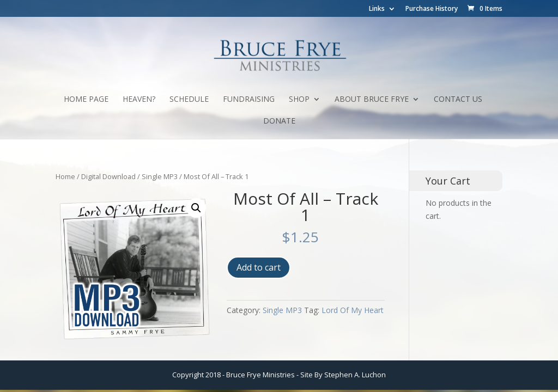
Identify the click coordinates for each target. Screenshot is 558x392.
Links (377, 9)
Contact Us (458, 100)
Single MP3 (160, 176)
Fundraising (249, 100)
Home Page (86, 100)
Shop (299, 100)
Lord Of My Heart (353, 310)
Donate (279, 121)
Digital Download (108, 176)
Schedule (189, 100)
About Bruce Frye (372, 100)
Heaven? (139, 100)
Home (65, 176)
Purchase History (432, 9)
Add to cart (259, 267)
